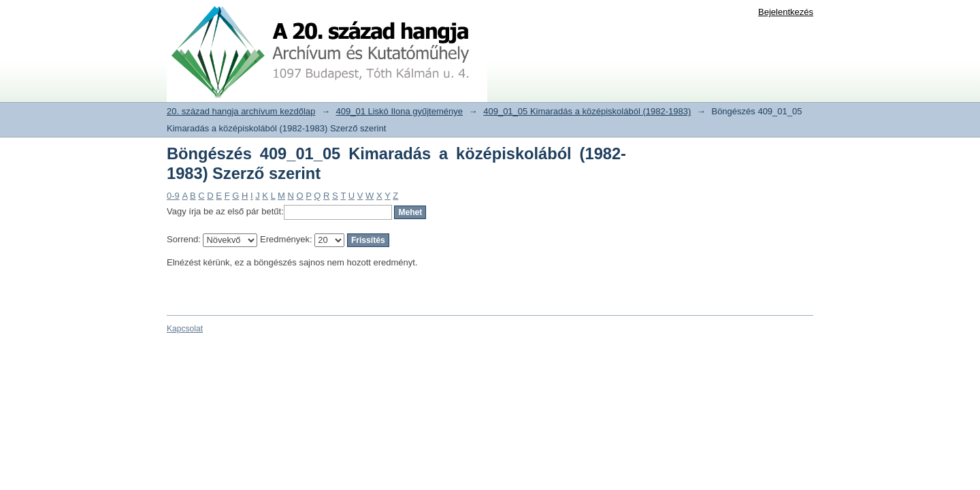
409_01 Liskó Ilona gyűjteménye (399, 111)
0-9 (173, 196)
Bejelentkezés (786, 12)
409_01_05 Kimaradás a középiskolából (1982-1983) (587, 111)
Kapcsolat (185, 329)
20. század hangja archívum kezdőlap (241, 111)
